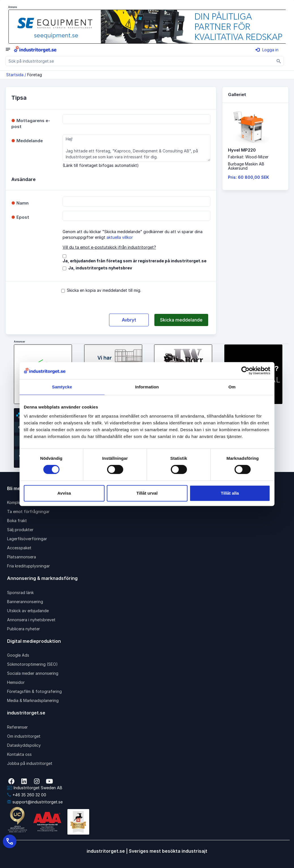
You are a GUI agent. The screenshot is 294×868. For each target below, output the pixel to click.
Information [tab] (147, 387)
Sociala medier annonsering (33, 673)
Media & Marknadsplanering (33, 700)
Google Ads (18, 655)
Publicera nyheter (24, 629)
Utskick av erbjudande (28, 611)
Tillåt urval (147, 493)
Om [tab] (232, 387)
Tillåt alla (230, 493)
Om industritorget (24, 736)
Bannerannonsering (25, 602)
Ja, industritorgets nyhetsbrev (100, 268)
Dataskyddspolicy (24, 745)
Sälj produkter (20, 530)
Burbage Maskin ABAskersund (246, 166)
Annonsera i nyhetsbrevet (31, 620)
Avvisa (64, 493)
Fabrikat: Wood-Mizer (248, 157)
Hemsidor (16, 682)
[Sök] (279, 61)
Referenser (17, 727)
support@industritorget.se (35, 802)
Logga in (267, 50)
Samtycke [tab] (62, 387)
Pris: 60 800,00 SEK (249, 177)
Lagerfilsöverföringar (27, 539)
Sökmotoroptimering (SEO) (32, 664)
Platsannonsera (22, 557)
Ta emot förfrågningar (28, 511)
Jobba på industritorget (30, 763)
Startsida (15, 75)
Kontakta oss (19, 754)
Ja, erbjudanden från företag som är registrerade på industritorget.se (135, 261)
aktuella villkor (120, 237)
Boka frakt (17, 521)
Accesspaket (19, 548)
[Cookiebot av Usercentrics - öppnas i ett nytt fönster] (245, 371)
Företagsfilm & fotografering (34, 691)
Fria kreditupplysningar (28, 566)
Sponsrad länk (20, 593)
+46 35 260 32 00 (27, 795)
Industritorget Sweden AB (35, 788)
